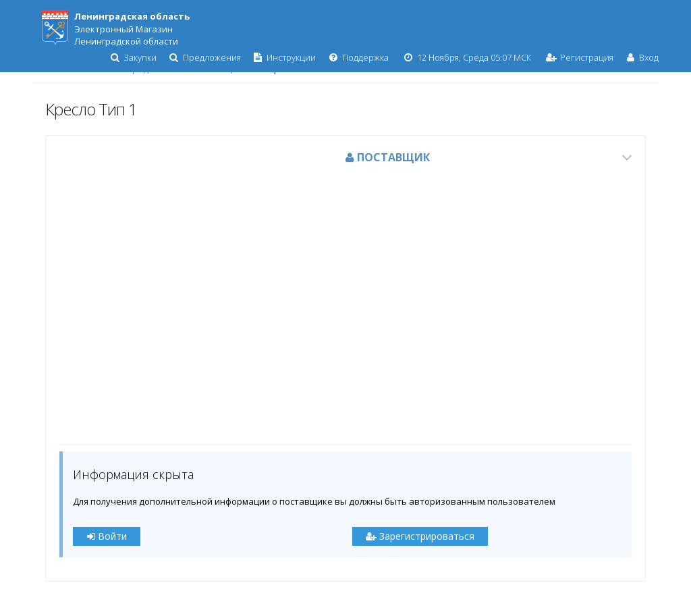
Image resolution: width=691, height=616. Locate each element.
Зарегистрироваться (420, 536)
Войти (107, 536)
